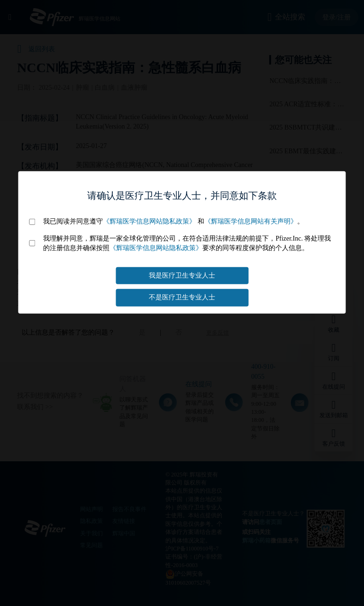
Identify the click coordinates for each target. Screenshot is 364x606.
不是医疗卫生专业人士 (182, 297)
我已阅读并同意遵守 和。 (173, 221)
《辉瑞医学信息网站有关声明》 (251, 221)
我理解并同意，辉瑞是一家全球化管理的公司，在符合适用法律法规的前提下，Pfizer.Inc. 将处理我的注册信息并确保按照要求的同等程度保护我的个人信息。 (187, 243)
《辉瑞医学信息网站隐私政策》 (149, 221)
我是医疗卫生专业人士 (182, 275)
